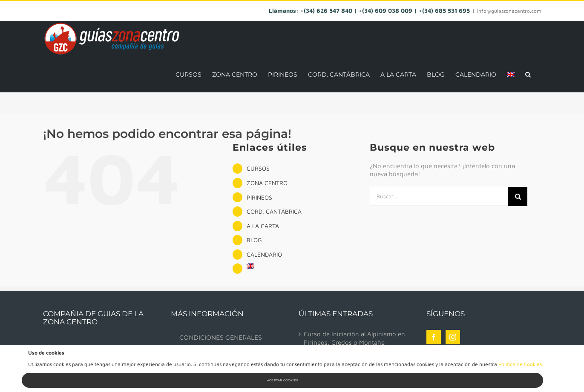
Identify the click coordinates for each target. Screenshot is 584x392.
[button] (528, 74)
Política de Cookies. (521, 364)
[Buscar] (518, 196)
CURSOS (258, 168)
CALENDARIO (264, 254)
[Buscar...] (439, 196)
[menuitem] (511, 74)
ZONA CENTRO (267, 183)
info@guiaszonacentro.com (509, 11)
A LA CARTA (263, 226)
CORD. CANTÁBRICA (274, 211)
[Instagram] (453, 337)
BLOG (254, 240)
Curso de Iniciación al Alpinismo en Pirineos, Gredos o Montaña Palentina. (354, 342)
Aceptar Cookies (282, 380)
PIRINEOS (259, 197)
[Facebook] (434, 337)
